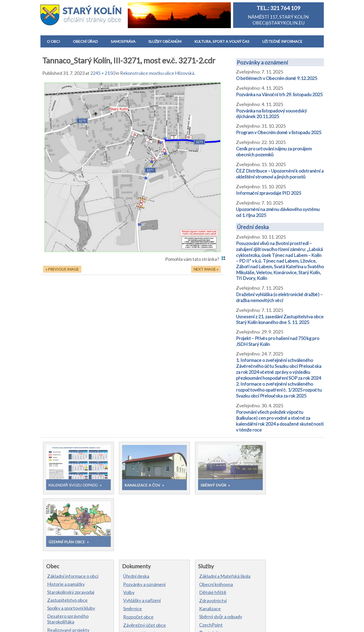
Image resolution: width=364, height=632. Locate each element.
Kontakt (55, 586)
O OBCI (53, 41)
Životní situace (204, 572)
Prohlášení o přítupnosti (211, 625)
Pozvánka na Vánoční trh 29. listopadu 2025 (279, 94)
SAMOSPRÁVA (123, 41)
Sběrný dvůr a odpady (210, 556)
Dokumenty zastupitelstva (145, 589)
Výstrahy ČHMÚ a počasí (214, 588)
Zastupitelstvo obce (67, 540)
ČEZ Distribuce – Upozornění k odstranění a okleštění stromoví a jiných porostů (280, 174)
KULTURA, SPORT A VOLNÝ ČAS (222, 41)
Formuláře (128, 581)
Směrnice (127, 548)
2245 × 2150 (103, 73)
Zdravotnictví (203, 540)
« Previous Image (62, 269)
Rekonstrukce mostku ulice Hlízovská (157, 73)
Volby (124, 532)
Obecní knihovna (206, 524)
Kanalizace (200, 548)
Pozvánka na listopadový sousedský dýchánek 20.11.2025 (271, 114)
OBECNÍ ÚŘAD (85, 41)
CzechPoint (201, 564)
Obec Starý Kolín (67, 625)
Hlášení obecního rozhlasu (73, 578)
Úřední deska (253, 227)
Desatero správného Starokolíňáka (68, 558)
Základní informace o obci (73, 516)
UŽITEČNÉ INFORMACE (282, 41)
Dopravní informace (209, 580)
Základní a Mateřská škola (214, 516)
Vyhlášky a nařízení (137, 540)
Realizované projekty (68, 570)
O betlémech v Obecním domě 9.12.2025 (277, 78)
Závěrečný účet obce (139, 565)
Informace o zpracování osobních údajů (158, 625)
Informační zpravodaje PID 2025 (269, 193)
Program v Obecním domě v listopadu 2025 (279, 132)
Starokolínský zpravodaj (71, 532)
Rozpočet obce (133, 556)
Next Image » (206, 269)
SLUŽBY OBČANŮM (165, 41)
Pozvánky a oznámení (262, 62)
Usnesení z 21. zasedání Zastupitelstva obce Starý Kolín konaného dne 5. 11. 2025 (280, 319)
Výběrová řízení (134, 573)
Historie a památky (66, 524)
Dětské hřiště (202, 532)
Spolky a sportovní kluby (71, 548)
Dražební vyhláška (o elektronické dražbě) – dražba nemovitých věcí (279, 297)
